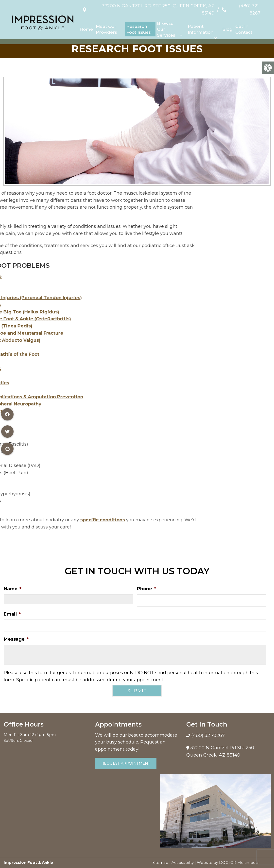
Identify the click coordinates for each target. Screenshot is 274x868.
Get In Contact (244, 24)
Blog (227, 24)
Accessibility (183, 862)
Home (86, 24)
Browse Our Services (166, 24)
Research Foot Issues (139, 24)
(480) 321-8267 (244, 7)
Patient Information (201, 24)
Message (16, 639)
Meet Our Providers (106, 24)
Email (12, 614)
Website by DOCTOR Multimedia (228, 862)
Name (13, 589)
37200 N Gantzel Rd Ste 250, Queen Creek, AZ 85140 (151, 7)
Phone (146, 589)
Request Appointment (126, 763)
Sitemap (160, 862)
